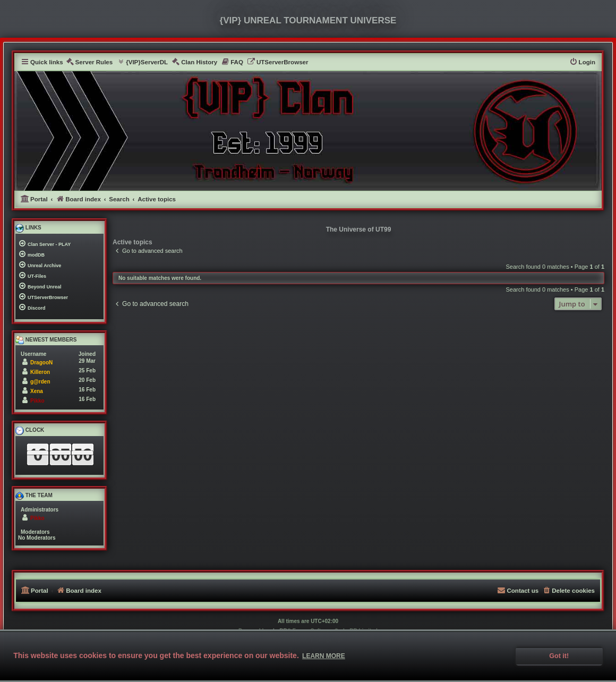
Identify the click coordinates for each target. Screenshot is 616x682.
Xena (37, 391)
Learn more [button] (324, 656)
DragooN (41, 363)
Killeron (40, 372)
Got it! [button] (559, 656)
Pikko (37, 401)
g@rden (40, 382)
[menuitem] (89, 62)
